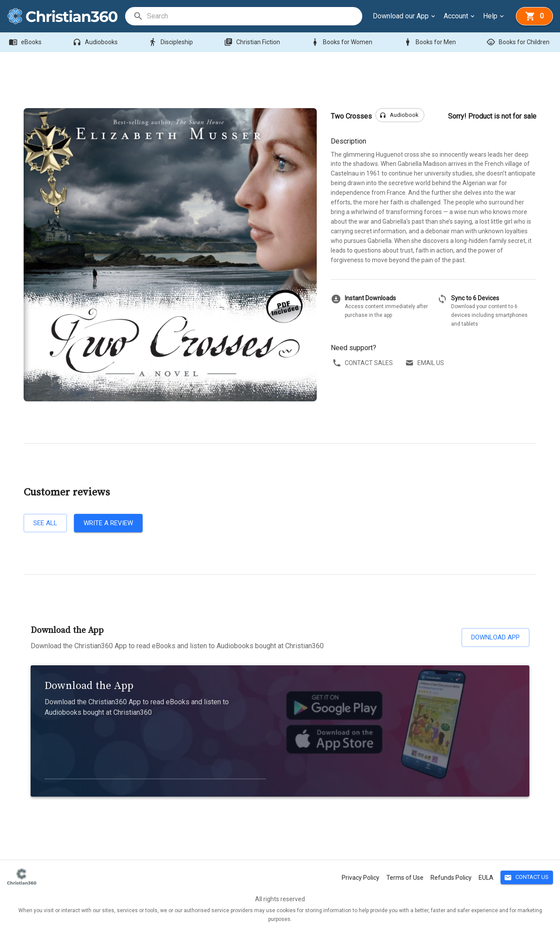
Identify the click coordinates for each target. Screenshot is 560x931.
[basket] (534, 16)
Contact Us (527, 877)
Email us (425, 363)
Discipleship (171, 42)
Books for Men (430, 42)
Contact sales (364, 363)
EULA (486, 878)
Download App (495, 637)
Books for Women (342, 42)
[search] (254, 16)
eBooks (26, 42)
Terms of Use (405, 878)
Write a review (108, 523)
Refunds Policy (451, 878)
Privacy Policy (360, 878)
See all (45, 523)
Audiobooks (96, 42)
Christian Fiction (253, 42)
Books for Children (519, 42)
